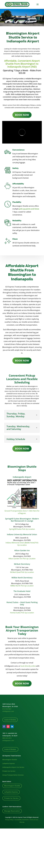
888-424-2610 (7, 738)
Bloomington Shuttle (10, 760)
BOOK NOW (22, 115)
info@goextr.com (8, 711)
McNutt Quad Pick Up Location (22, 572)
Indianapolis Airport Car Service (13, 767)
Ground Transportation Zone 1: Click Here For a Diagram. (22, 512)
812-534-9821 (7, 709)
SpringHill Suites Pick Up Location (22, 529)
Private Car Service (9, 771)
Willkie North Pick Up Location (22, 586)
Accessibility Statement (22, 820)
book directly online (28, 666)
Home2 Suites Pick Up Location (22, 613)
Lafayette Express (9, 763)
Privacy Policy (9, 820)
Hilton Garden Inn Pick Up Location (22, 559)
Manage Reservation (12, 811)
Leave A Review (10, 720)
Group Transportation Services (13, 775)
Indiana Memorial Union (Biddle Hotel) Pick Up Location (22, 544)
